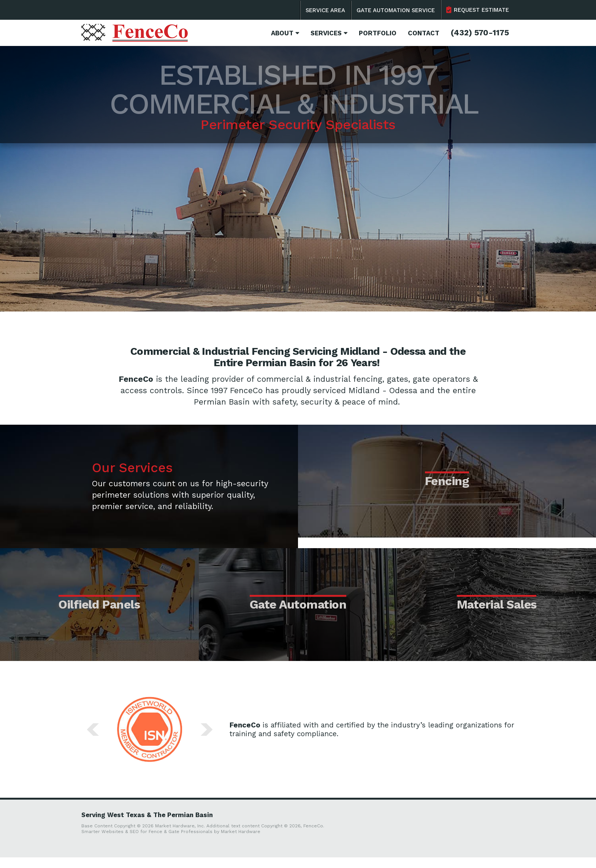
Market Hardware (241, 842)
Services (329, 33)
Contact (424, 33)
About (285, 33)
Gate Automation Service (396, 10)
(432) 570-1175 (480, 33)
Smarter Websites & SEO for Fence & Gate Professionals (147, 842)
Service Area (325, 10)
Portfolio (378, 33)
